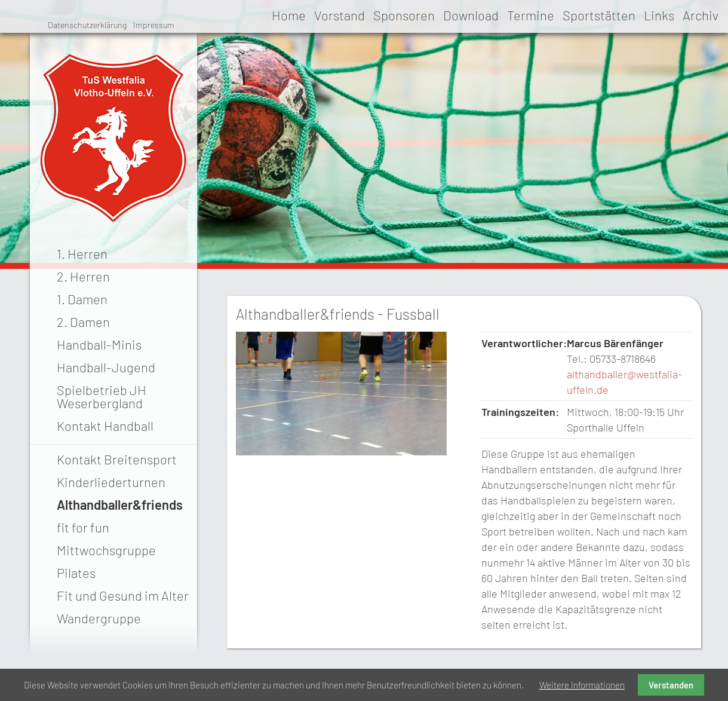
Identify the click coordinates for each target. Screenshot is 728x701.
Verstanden (671, 685)
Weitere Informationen (582, 685)
